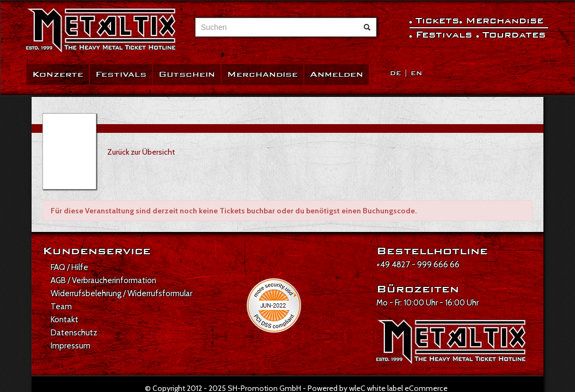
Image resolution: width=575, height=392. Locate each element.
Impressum (71, 346)
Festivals (121, 74)
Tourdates (514, 35)
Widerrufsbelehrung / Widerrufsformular (121, 293)
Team (61, 307)
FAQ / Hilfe (69, 267)
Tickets (437, 20)
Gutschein (187, 74)
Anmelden (337, 74)
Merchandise (262, 74)
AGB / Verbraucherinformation (103, 280)
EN (416, 73)
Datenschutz (74, 333)
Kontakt (65, 320)
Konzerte (58, 74)
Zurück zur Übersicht (141, 152)
